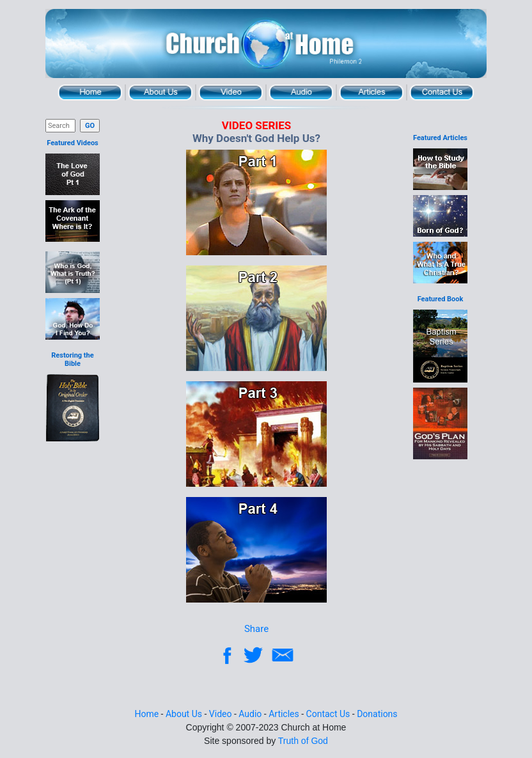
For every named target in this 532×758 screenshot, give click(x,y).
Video (231, 92)
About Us (160, 92)
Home (90, 92)
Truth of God (303, 741)
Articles (372, 92)
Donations (377, 714)
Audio (301, 92)
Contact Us (442, 92)
